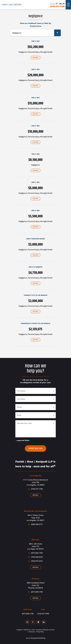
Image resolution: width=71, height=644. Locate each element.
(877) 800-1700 (35, 553)
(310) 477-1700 (57, 6)
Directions (36, 495)
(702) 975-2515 (35, 561)
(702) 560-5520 (35, 557)
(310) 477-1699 (43, 614)
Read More (35, 58)
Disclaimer (32, 632)
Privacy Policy (40, 632)
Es (57, 3)
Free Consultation (53, 4)
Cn (60, 3)
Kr (64, 3)
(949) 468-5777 (35, 524)
